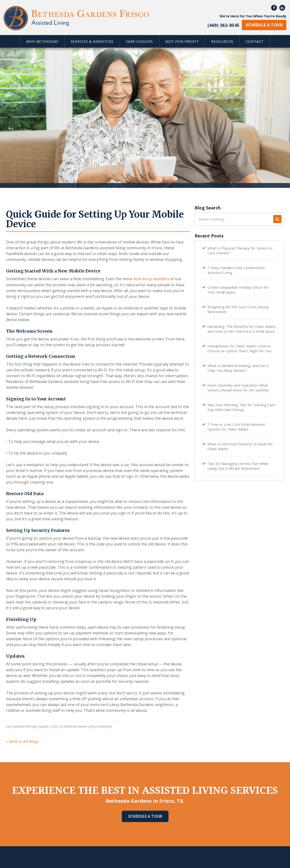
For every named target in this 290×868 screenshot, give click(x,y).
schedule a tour (264, 25)
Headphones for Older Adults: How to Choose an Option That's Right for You (239, 348)
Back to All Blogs (22, 742)
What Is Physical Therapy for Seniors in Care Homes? (240, 250)
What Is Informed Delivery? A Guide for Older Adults (240, 446)
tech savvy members (151, 279)
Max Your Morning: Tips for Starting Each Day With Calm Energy (241, 407)
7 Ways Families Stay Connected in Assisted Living (236, 270)
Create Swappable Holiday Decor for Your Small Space (238, 290)
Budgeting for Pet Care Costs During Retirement (238, 309)
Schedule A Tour (145, 816)
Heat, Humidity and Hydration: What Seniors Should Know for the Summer (238, 388)
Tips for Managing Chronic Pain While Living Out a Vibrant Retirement (238, 466)
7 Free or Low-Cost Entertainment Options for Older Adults (236, 427)
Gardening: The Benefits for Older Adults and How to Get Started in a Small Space (242, 329)
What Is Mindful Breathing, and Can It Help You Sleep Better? (238, 368)
